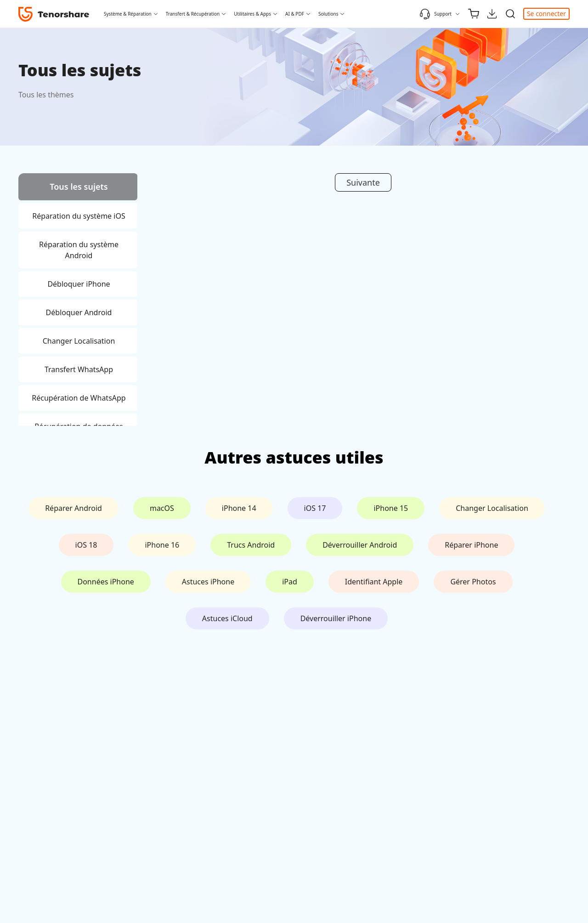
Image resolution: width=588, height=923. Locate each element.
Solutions (328, 14)
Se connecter (546, 14)
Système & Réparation (128, 14)
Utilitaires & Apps (252, 14)
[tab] (78, 188)
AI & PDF (295, 14)
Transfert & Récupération (193, 14)
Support (435, 14)
